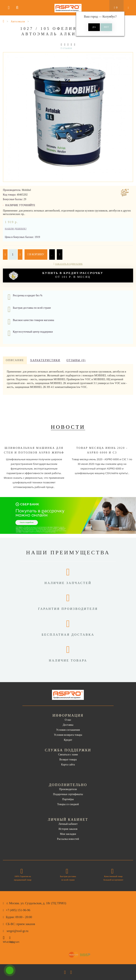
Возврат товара (68, 760)
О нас (68, 720)
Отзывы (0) (76, 360)
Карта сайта (68, 765)
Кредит (68, 740)
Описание (15, 360)
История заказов (68, 829)
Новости (68, 427)
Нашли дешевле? (16, 229)
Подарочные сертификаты (68, 794)
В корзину (36, 254)
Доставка (68, 725)
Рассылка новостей (68, 839)
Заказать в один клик (69, 264)
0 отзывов (66, 48)
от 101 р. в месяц (56, 276)
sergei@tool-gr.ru (17, 931)
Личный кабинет (68, 824)
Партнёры (68, 799)
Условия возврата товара (68, 735)
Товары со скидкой (68, 804)
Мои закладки (68, 834)
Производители (68, 789)
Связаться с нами (68, 755)
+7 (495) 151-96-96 (18, 910)
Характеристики (45, 360)
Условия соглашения (68, 730)
